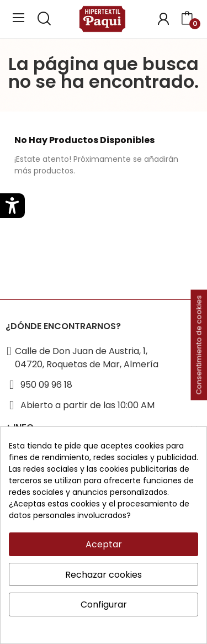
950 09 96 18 (46, 385)
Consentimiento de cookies (199, 345)
